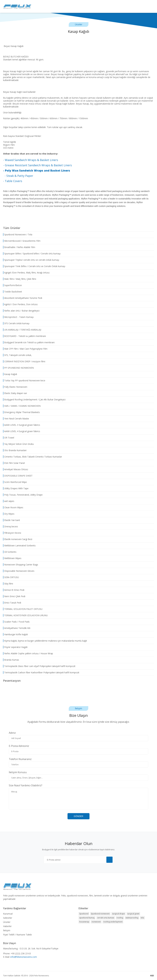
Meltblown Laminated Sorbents (19, 546)
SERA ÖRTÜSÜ (11, 577)
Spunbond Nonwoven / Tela (18, 235)
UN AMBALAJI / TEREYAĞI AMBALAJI (22, 330)
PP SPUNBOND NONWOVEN (18, 368)
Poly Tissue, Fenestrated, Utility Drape (23, 495)
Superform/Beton (12, 285)
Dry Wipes (9, 514)
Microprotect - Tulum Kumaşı (18, 317)
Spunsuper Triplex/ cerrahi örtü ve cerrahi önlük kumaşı (31, 260)
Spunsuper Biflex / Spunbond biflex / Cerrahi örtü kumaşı (32, 254)
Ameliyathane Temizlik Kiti (17, 628)
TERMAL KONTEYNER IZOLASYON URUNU (25, 615)
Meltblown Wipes (12, 558)
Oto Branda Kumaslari (15, 450)
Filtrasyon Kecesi (12, 533)
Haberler (7, 926)
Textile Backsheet (13, 292)
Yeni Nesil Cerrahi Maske (16, 419)
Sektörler (8, 918)
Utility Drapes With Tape (16, 488)
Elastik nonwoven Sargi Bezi (18, 539)
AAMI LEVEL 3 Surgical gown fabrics (22, 425)
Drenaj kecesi (10, 527)
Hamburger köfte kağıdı (15, 634)
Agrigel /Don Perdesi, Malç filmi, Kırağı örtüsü (26, 273)
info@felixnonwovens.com (24, 957)
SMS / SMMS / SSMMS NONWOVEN (22, 406)
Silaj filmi (8, 584)
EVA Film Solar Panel (14, 463)
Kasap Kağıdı (10, 374)
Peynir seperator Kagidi (15, 647)
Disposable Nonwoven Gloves (19, 571)
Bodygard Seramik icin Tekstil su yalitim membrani (29, 342)
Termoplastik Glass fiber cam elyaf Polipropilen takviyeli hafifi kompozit (39, 666)
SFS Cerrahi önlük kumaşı (16, 323)
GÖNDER (78, 816)
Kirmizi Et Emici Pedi (14, 590)
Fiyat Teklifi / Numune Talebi (17, 935)
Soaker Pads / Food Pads (16, 622)
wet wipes (9, 501)
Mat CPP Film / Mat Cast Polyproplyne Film (25, 349)
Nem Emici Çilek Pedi (14, 596)
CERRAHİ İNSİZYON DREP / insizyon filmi (24, 362)
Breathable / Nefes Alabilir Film (19, 247)
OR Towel (9, 438)
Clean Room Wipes (13, 507)
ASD (152, 976)
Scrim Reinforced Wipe (15, 482)
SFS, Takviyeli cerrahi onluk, (17, 355)
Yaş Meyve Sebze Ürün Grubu (18, 444)
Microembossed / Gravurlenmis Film (22, 241)
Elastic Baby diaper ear (15, 393)
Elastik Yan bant (12, 520)
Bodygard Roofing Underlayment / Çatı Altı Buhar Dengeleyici (34, 400)
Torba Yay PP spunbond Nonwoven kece (24, 381)
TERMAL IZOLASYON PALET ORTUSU (23, 609)
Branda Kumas (11, 660)
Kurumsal (8, 914)
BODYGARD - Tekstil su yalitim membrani (24, 336)
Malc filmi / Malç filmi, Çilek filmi (20, 279)
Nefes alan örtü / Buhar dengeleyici (21, 311)
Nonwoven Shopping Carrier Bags (21, 565)
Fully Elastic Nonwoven (15, 387)
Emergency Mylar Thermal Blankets (21, 412)
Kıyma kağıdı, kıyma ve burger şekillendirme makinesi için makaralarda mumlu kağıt (45, 641)
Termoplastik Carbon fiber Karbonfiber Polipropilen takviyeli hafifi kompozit (41, 673)
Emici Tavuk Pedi (12, 603)
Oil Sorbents (10, 552)
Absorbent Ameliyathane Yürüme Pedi (23, 298)
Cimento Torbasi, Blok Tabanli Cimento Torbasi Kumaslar (33, 457)
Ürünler (7, 922)
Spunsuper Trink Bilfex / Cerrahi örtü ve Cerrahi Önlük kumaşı (34, 266)
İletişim (7, 930)
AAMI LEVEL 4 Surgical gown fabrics (22, 431)
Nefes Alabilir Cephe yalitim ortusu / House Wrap (28, 653)
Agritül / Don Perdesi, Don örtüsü (20, 304)
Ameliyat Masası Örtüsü (16, 469)
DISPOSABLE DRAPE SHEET (18, 476)
